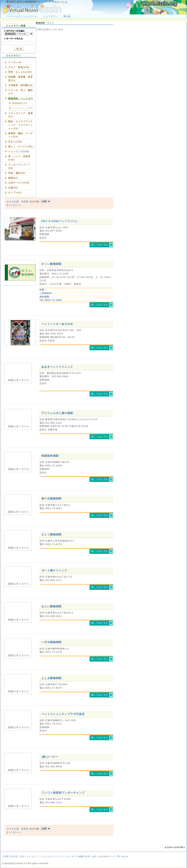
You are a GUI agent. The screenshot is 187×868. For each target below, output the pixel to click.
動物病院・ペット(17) (21, 98)
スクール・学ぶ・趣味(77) (21, 92)
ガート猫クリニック (54, 570)
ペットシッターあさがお (57, 324)
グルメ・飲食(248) (19, 67)
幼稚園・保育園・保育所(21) (21, 79)
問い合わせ (123, 856)
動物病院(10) (20, 103)
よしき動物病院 (52, 678)
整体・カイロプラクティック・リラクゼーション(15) (21, 125)
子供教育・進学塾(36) (21, 85)
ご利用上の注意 (10, 856)
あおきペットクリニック (57, 367)
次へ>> (17, 205)
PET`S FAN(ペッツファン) (59, 221)
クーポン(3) (15, 62)
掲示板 (67, 16)
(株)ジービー (50, 757)
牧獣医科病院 (50, 456)
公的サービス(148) (19, 183)
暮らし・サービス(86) (21, 146)
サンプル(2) (15, 193)
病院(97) (13, 178)
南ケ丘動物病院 (52, 499)
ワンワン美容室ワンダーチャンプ (63, 793)
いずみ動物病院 (52, 642)
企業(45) (13, 188)
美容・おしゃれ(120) (20, 72)
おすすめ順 (13, 202)
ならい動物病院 (52, 606)
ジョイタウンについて (52, 856)
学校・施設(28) (17, 173)
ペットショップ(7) (23, 108)
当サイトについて (29, 856)
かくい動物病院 (52, 264)
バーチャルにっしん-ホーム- (22, 16)
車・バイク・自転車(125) (19, 158)
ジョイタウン (51, 16)
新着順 (25, 202)
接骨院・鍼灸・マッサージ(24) (21, 135)
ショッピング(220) (19, 151)
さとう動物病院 (52, 534)
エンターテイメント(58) (19, 166)
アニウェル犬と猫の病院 (57, 413)
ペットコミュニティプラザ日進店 (63, 714)
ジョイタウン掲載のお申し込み (81, 856)
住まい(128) (15, 142)
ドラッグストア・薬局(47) (21, 115)
